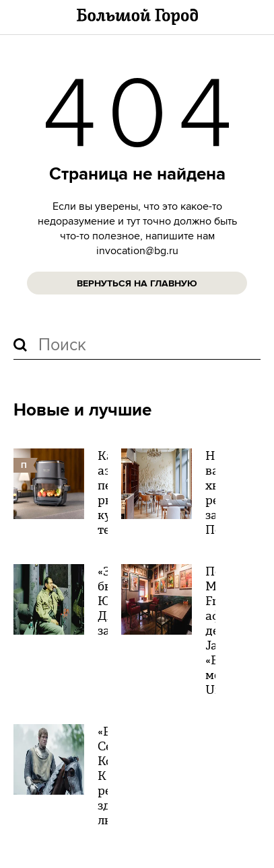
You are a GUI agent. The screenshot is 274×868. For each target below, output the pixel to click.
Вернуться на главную (137, 284)
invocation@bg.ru (137, 251)
